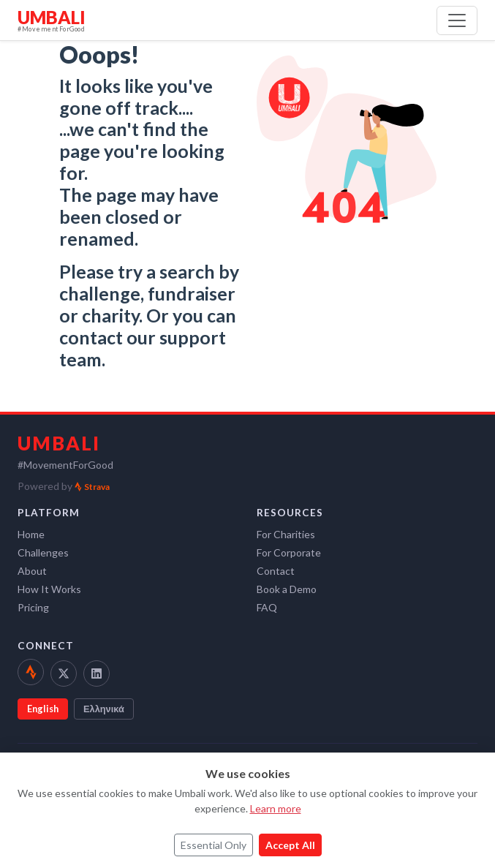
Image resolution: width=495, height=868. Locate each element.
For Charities (286, 534)
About (32, 571)
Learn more (276, 808)
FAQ (267, 607)
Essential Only (214, 845)
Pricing (33, 607)
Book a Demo (287, 589)
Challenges (43, 552)
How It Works (49, 589)
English (43, 709)
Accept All (290, 845)
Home (31, 534)
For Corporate (289, 552)
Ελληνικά (104, 709)
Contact (276, 571)
